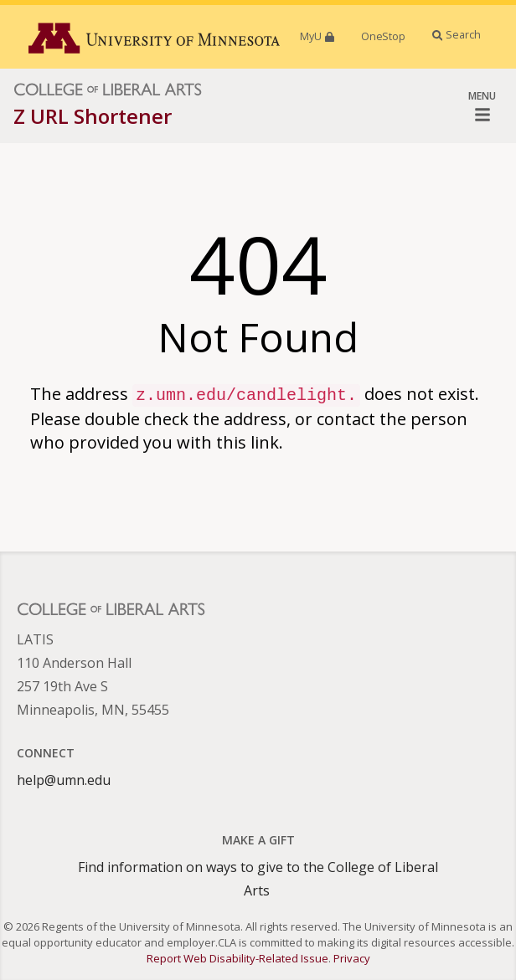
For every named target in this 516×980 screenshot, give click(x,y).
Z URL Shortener (93, 116)
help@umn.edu (64, 780)
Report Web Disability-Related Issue (237, 958)
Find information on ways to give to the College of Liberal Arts (258, 879)
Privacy (352, 958)
